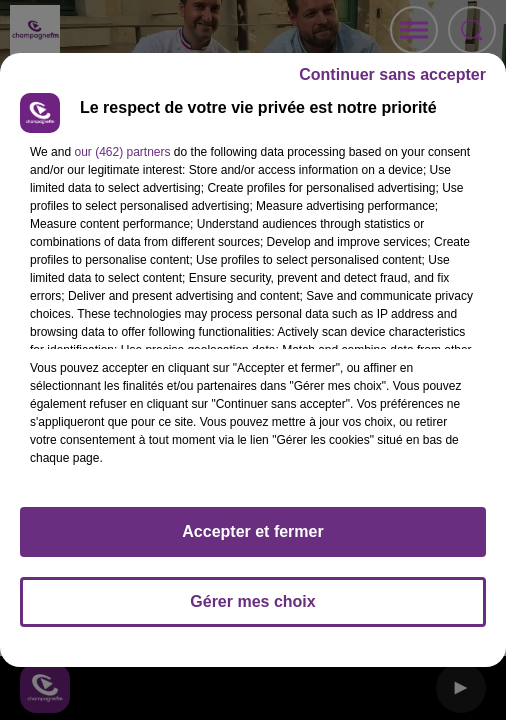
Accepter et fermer (252, 531)
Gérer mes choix (252, 601)
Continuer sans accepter (392, 74)
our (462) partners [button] (122, 152)
